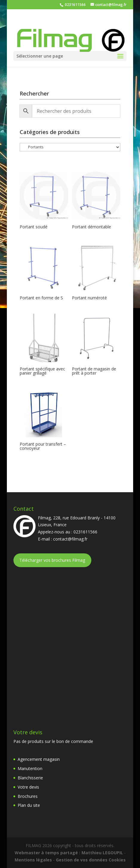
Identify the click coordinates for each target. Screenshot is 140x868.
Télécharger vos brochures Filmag (52, 560)
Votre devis (28, 787)
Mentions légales (33, 860)
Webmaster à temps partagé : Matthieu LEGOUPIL (69, 853)
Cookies (117, 860)
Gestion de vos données (82, 860)
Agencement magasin (39, 759)
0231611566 (75, 5)
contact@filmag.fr (70, 539)
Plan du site (29, 805)
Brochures (28, 796)
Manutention (30, 768)
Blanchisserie (30, 778)
